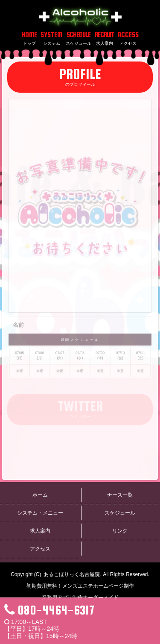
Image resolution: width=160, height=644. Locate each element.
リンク (120, 531)
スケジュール (120, 513)
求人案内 (40, 531)
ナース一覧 (120, 495)
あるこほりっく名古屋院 (72, 574)
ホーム (40, 495)
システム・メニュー (40, 513)
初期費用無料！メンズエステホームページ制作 (80, 586)
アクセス (40, 549)
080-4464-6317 (49, 610)
